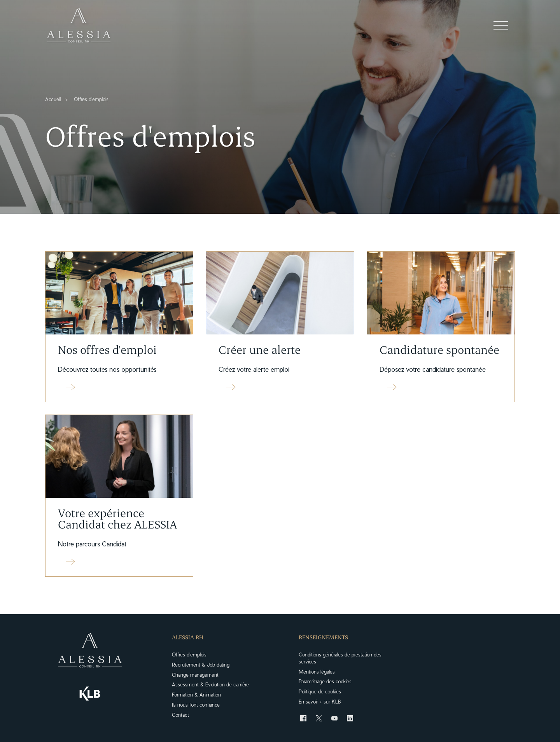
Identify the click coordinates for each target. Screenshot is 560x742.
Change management (195, 675)
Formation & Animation (196, 694)
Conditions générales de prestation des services (340, 658)
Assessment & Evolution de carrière (210, 684)
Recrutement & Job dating (201, 664)
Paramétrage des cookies (325, 681)
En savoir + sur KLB (320, 701)
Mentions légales (317, 671)
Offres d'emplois (189, 654)
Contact (180, 715)
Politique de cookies (320, 691)
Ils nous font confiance (196, 704)
